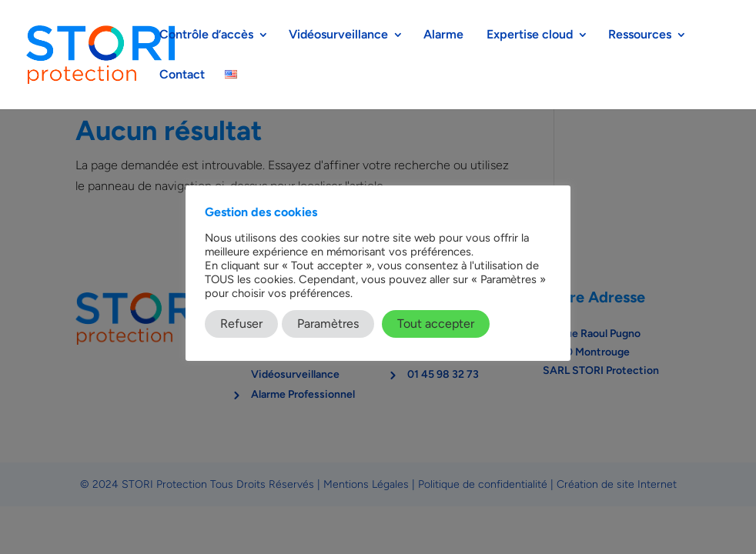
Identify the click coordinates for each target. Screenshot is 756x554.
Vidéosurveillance (338, 35)
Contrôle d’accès (206, 35)
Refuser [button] (241, 324)
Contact (182, 75)
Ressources (640, 35)
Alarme (445, 35)
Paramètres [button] (328, 324)
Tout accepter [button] (436, 324)
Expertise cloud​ (530, 35)
